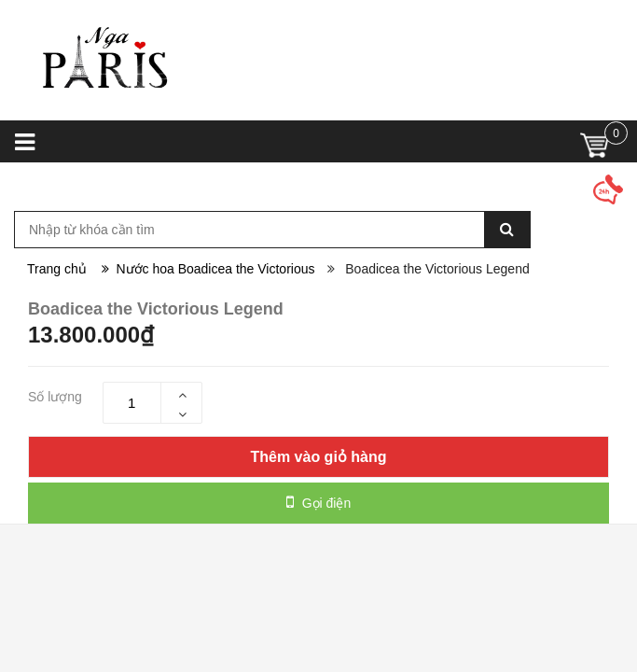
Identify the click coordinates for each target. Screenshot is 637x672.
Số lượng (55, 397)
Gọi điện (318, 502)
